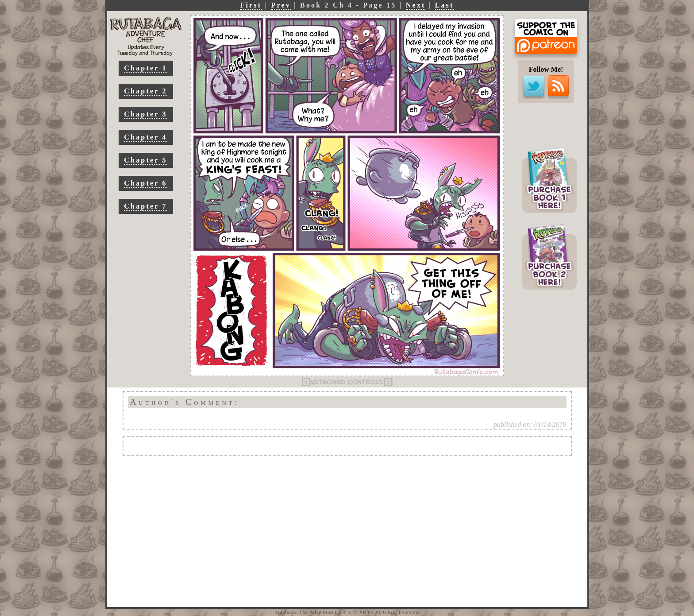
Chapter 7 (145, 206)
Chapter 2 (145, 91)
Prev (281, 5)
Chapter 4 (145, 137)
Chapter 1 (145, 68)
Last (445, 5)
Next (416, 5)
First (251, 5)
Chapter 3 (145, 114)
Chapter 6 (145, 183)
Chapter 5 (145, 160)
